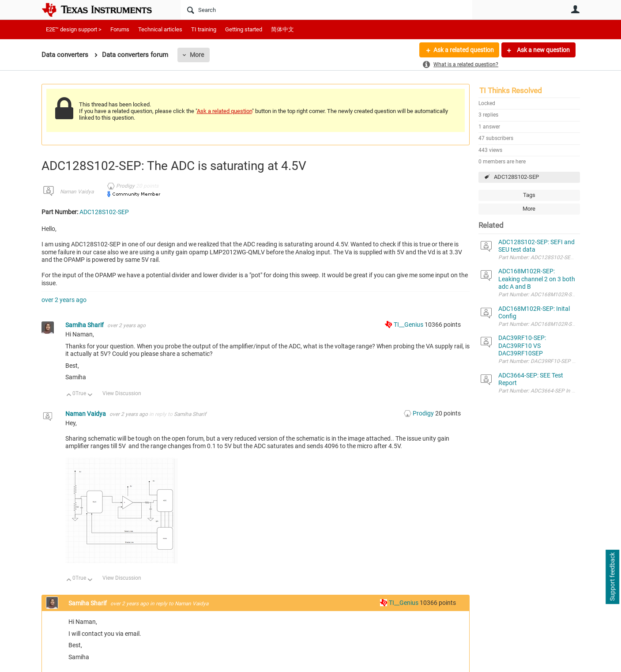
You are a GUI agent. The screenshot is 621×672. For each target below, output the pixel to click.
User (576, 9)
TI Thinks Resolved (511, 91)
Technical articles (160, 29)
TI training (204, 29)
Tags (529, 195)
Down (90, 395)
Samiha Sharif (85, 325)
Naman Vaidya (77, 192)
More (197, 55)
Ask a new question (543, 50)
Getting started (244, 29)
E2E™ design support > (74, 29)
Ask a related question (464, 50)
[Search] (326, 10)
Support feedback (612, 577)
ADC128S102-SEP (516, 177)
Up (69, 395)
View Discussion (122, 393)
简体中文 (282, 29)
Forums (120, 29)
